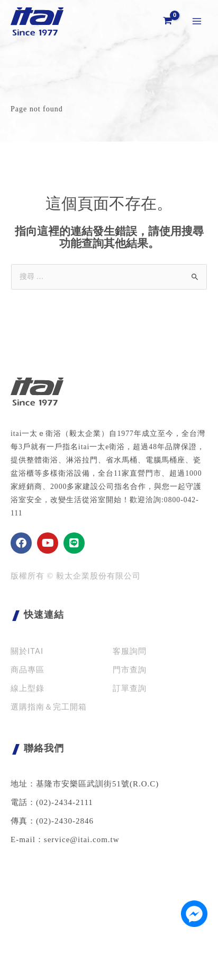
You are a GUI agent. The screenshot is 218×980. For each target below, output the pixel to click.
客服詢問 (130, 651)
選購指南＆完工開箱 (49, 707)
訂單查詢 (130, 688)
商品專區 (28, 670)
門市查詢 (130, 670)
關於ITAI (27, 651)
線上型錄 (28, 688)
